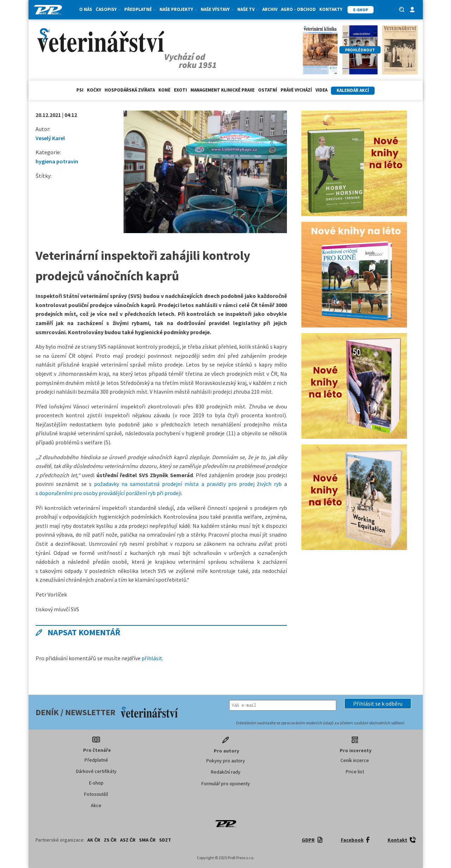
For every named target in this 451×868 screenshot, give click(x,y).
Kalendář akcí (353, 90)
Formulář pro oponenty (226, 783)
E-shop (96, 783)
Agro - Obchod (298, 9)
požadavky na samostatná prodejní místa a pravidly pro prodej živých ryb (188, 484)
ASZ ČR (128, 840)
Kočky (94, 90)
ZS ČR (110, 840)
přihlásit (152, 658)
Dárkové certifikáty (96, 771)
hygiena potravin (57, 161)
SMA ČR (147, 840)
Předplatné (140, 9)
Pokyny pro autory (226, 761)
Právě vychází (296, 90)
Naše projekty (178, 9)
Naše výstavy (217, 9)
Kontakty (331, 9)
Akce (96, 805)
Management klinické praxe (223, 90)
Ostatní (268, 90)
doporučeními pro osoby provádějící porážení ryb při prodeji (110, 493)
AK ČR (94, 840)
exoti (180, 90)
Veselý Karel (50, 138)
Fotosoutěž (96, 794)
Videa (321, 90)
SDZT (165, 840)
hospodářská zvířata (130, 90)
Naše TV (248, 9)
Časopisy (108, 9)
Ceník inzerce (355, 760)
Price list (355, 772)
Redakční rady (226, 772)
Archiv (270, 9)
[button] (378, 704)
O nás (86, 9)
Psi (80, 90)
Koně (164, 90)
